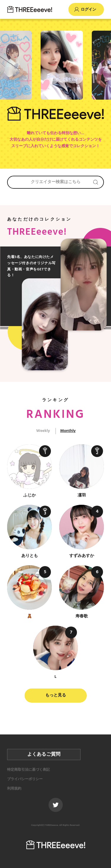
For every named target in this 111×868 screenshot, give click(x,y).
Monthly (68, 431)
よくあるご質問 (44, 754)
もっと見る (56, 695)
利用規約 (14, 789)
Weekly (43, 431)
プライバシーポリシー (25, 779)
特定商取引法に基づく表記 (28, 770)
